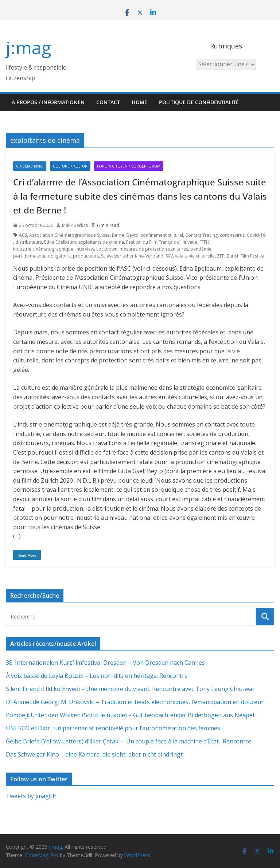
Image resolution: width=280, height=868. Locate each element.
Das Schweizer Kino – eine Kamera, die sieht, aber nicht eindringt (94, 754)
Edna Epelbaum (60, 242)
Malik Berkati (75, 225)
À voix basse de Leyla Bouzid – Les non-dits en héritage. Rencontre (97, 676)
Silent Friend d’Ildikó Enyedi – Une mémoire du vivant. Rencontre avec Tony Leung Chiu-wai (130, 689)
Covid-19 (256, 235)
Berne (118, 235)
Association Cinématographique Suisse (69, 235)
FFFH (204, 242)
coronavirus (232, 235)
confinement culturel (162, 235)
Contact (108, 102)
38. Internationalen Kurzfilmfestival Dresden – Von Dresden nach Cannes (105, 663)
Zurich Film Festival (246, 256)
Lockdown (107, 249)
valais (181, 256)
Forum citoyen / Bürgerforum (129, 166)
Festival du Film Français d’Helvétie (162, 242)
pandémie (201, 249)
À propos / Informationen (48, 102)
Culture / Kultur (70, 166)
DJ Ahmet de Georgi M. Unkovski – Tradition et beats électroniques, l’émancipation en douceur (135, 702)
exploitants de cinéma (101, 242)
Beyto (133, 235)
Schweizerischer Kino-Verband (132, 256)
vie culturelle (202, 256)
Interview (85, 249)
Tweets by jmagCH (31, 796)
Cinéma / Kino (30, 166)
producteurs (86, 256)
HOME (139, 102)
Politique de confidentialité (199, 102)
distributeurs (29, 242)
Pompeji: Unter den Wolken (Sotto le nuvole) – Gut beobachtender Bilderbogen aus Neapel (130, 715)
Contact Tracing (201, 235)
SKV (169, 256)
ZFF (221, 256)
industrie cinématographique (43, 249)
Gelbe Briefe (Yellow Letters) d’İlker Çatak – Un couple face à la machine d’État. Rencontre (129, 741)
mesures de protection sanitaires (154, 249)
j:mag (28, 48)
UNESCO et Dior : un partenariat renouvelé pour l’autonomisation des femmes (113, 728)
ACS (23, 235)
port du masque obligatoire (42, 256)
